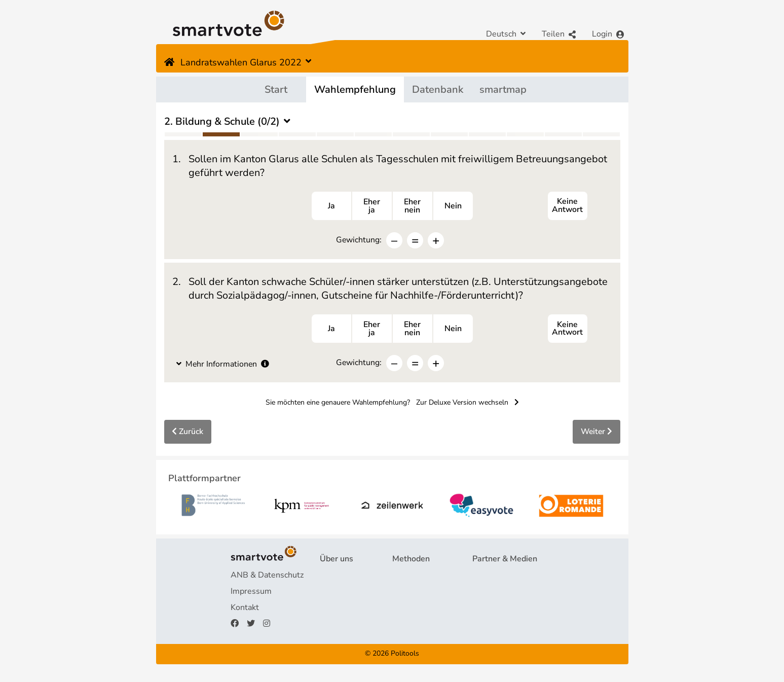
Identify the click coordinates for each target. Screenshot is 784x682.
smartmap (503, 89)
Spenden (336, 625)
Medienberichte (501, 593)
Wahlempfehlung (355, 89)
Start (276, 89)
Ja (331, 206)
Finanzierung (343, 609)
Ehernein (412, 206)
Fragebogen (414, 577)
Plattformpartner (503, 577)
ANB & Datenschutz (267, 577)
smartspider (414, 609)
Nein (453, 206)
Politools (405, 655)
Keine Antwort (568, 206)
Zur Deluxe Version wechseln (468, 404)
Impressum (251, 593)
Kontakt (245, 609)
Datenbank (438, 89)
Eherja (372, 206)
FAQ (328, 593)
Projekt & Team (348, 577)
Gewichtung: (359, 240)
